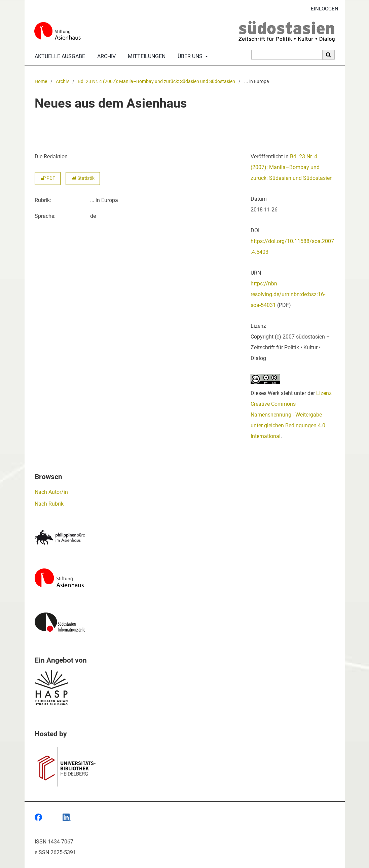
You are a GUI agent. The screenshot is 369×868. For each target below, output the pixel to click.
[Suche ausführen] (329, 55)
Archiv (105, 56)
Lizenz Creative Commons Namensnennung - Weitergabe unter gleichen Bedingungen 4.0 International (291, 415)
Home (41, 82)
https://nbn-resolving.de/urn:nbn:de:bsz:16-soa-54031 (288, 294)
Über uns (189, 56)
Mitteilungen (145, 56)
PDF (48, 178)
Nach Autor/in (51, 492)
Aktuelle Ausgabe (59, 56)
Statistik (83, 178)
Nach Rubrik (49, 504)
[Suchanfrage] (287, 55)
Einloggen (322, 9)
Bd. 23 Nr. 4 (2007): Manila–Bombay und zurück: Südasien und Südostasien (156, 82)
